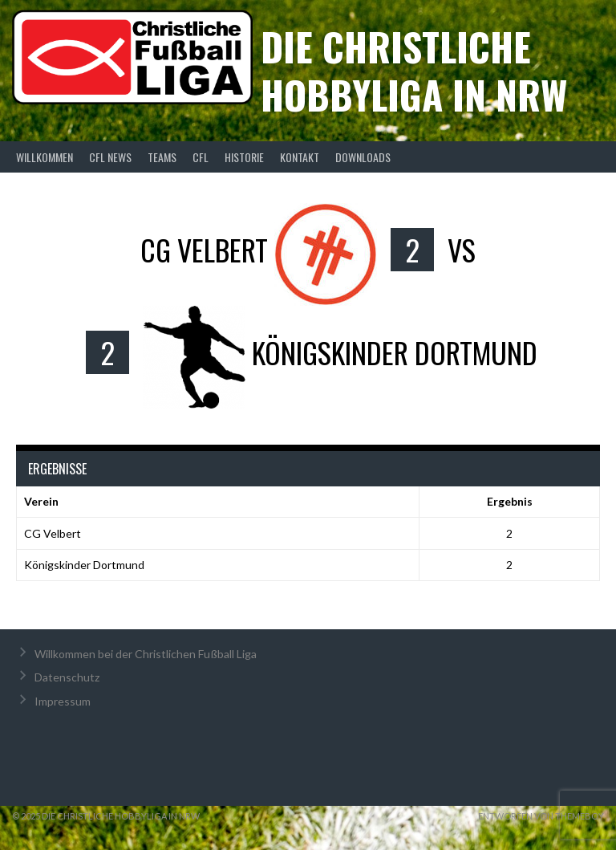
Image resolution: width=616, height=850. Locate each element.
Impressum (63, 701)
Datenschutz (67, 677)
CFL (201, 157)
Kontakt (300, 157)
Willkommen (45, 157)
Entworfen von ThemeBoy (541, 816)
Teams (162, 157)
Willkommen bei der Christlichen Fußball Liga (146, 654)
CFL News (110, 157)
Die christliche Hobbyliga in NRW (414, 70)
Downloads (363, 157)
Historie (244, 157)
